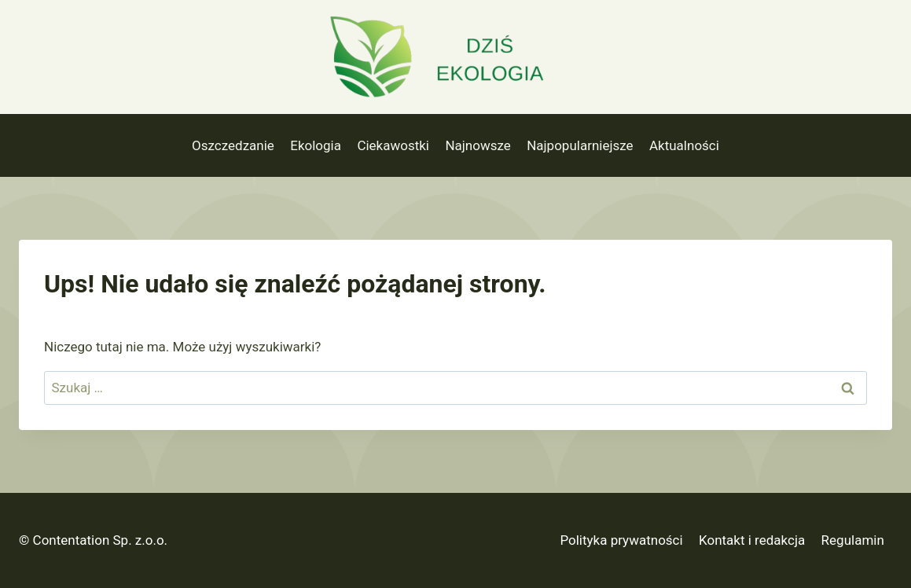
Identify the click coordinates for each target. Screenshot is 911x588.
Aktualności (684, 145)
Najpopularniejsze (580, 145)
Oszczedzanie (233, 145)
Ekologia (316, 145)
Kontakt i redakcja (752, 540)
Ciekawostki (393, 145)
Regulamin (853, 540)
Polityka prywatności (621, 540)
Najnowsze (478, 145)
